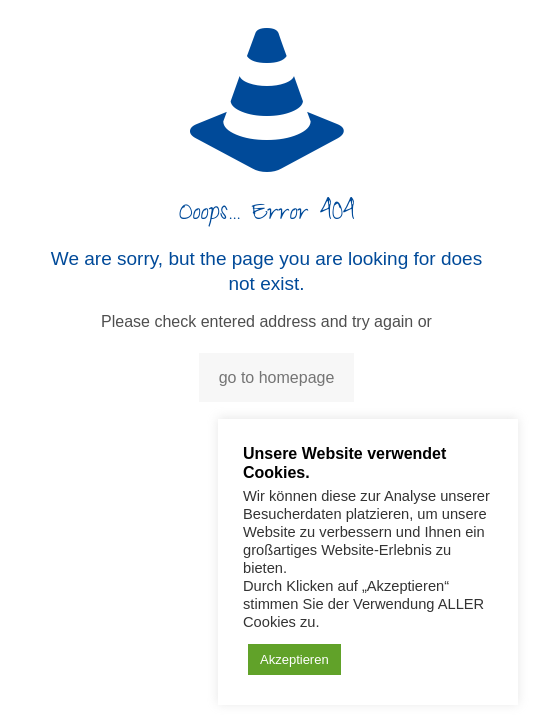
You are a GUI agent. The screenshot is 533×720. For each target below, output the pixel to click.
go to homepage (277, 377)
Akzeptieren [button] (294, 659)
